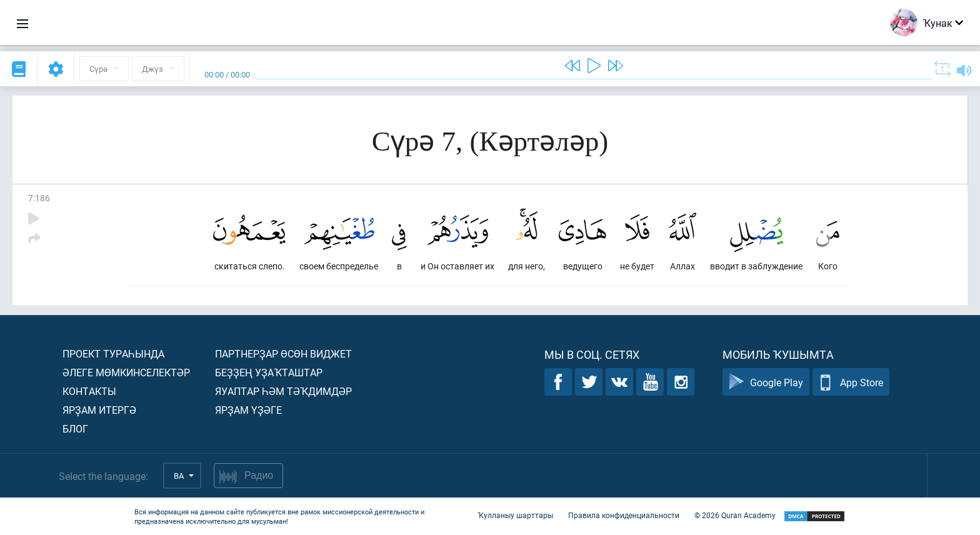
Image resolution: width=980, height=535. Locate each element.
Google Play (766, 382)
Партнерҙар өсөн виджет (283, 353)
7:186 (39, 198)
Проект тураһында (113, 353)
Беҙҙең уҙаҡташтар (269, 372)
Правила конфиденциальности (624, 515)
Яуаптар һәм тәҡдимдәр (283, 391)
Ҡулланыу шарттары (515, 515)
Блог (75, 428)
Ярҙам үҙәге (248, 410)
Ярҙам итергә (99, 410)
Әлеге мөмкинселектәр (126, 372)
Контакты (89, 391)
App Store (851, 382)
